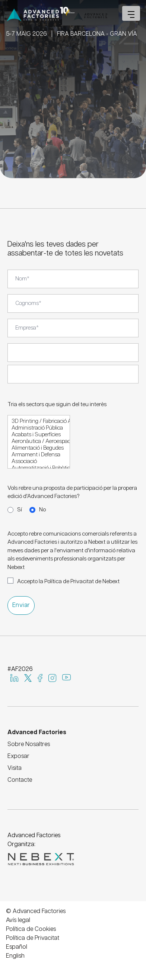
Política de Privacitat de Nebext (82, 581)
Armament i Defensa (39, 455)
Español (17, 947)
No (42, 510)
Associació (39, 462)
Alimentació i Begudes (39, 449)
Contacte (20, 780)
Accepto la (68, 581)
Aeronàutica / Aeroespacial (39, 442)
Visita (15, 768)
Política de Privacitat (33, 938)
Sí (20, 510)
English (15, 956)
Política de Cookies (31, 929)
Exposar (18, 756)
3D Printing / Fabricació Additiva (39, 422)
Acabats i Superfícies (39, 435)
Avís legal (18, 920)
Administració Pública (39, 428)
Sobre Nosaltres (29, 744)
